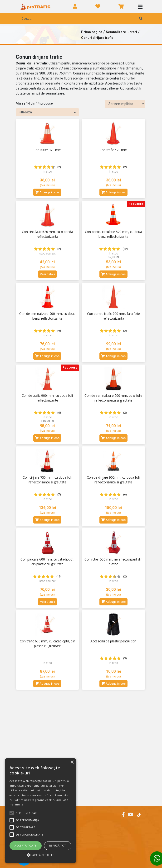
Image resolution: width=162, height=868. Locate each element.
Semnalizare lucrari (121, 32)
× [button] (72, 762)
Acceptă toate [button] (25, 845)
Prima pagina (92, 32)
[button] (40, 855)
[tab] (81, 827)
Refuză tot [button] (58, 845)
